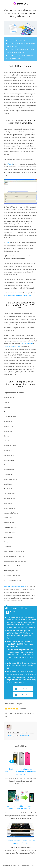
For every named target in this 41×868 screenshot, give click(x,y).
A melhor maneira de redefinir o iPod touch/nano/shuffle (20, 842)
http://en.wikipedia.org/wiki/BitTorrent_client (17, 296)
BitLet (7, 243)
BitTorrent (10, 164)
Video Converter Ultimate (16, 608)
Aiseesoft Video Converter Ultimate (15, 587)
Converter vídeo (24, 736)
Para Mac (13, 612)
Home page (6, 865)
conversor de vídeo (27, 344)
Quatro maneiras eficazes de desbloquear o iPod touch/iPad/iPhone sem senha (20, 772)
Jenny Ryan (12, 736)
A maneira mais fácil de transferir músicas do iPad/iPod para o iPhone (20, 807)
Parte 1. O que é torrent (16, 40)
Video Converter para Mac (12, 347)
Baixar (25, 689)
